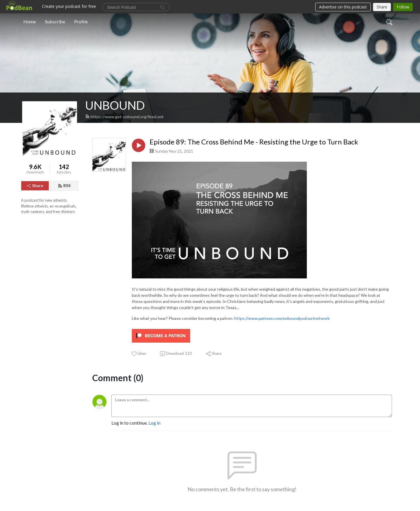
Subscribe (55, 21)
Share (35, 185)
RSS (64, 185)
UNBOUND (115, 105)
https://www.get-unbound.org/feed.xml (124, 117)
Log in (154, 423)
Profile (81, 21)
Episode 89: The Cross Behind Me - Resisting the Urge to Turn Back (254, 142)
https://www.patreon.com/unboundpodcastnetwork (282, 318)
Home (30, 21)
